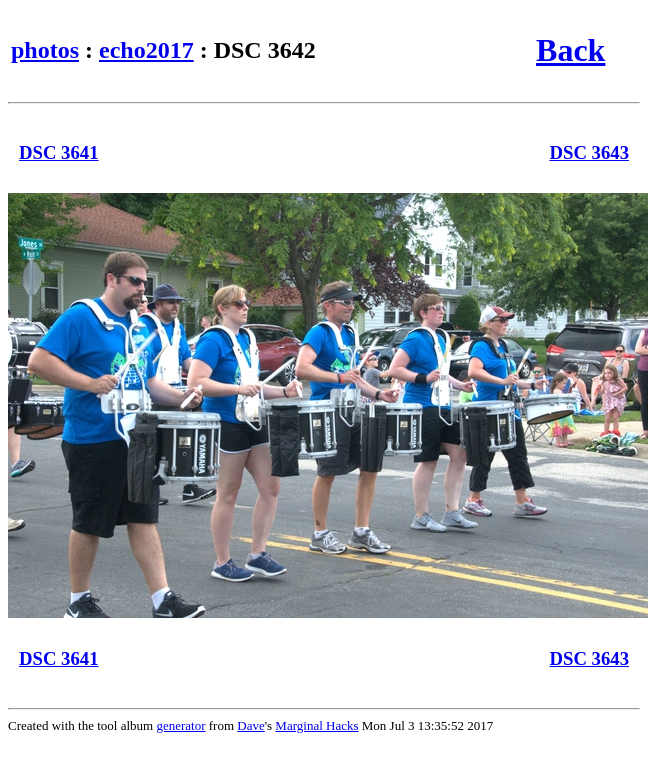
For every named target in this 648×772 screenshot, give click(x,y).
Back (570, 50)
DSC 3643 (590, 152)
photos (45, 50)
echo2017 (146, 50)
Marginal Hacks (316, 725)
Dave (250, 725)
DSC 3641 (59, 152)
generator (180, 725)
